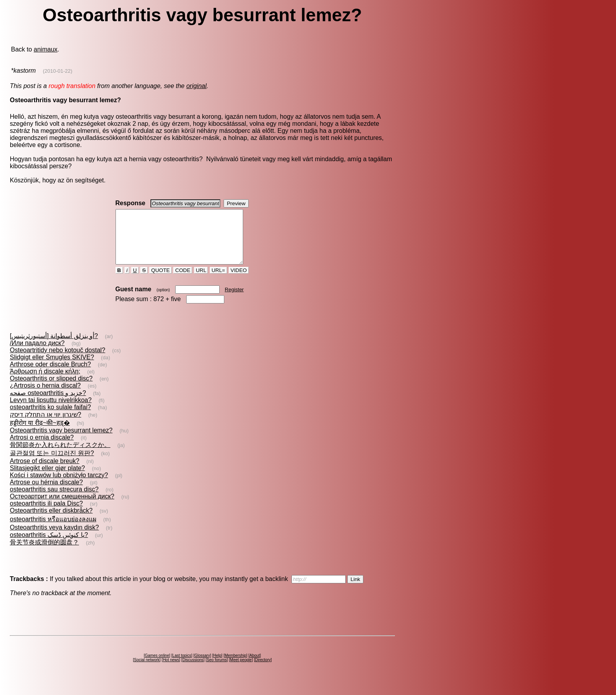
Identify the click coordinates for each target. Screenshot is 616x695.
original (196, 86)
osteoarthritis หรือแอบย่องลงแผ (53, 530)
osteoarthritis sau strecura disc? (54, 500)
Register (234, 300)
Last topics (182, 666)
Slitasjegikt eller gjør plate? (47, 479)
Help (217, 666)
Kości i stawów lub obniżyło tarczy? (59, 486)
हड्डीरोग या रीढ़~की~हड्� (40, 433)
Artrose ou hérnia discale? (46, 493)
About (255, 666)
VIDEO (239, 281)
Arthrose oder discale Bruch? (50, 375)
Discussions (193, 670)
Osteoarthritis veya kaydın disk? (54, 538)
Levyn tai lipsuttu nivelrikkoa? (51, 411)
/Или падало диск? (37, 354)
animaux (46, 49)
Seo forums (217, 670)
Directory (263, 670)
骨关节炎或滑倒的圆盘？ (44, 553)
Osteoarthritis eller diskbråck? (51, 521)
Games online (157, 666)
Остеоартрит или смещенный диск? (62, 507)
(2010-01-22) (58, 71)
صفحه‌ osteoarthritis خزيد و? (48, 404)
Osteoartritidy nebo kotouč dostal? (58, 361)
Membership (236, 666)
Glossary (202, 666)
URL (201, 281)
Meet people (241, 670)
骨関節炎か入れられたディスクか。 (60, 455)
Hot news (171, 670)
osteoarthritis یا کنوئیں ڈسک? (49, 545)
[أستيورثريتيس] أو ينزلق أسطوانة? (54, 347)
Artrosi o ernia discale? (42, 448)
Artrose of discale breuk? (45, 472)
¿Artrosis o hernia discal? (45, 396)
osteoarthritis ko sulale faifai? (50, 418)
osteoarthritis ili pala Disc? (46, 514)
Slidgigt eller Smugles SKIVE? (52, 368)
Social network (147, 670)
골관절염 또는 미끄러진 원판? (52, 464)
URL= (218, 281)
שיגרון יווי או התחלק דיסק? (46, 425)
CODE (183, 281)
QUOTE (160, 281)
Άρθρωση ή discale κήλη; (45, 382)
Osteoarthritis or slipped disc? (51, 389)
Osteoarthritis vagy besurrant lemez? (61, 441)
